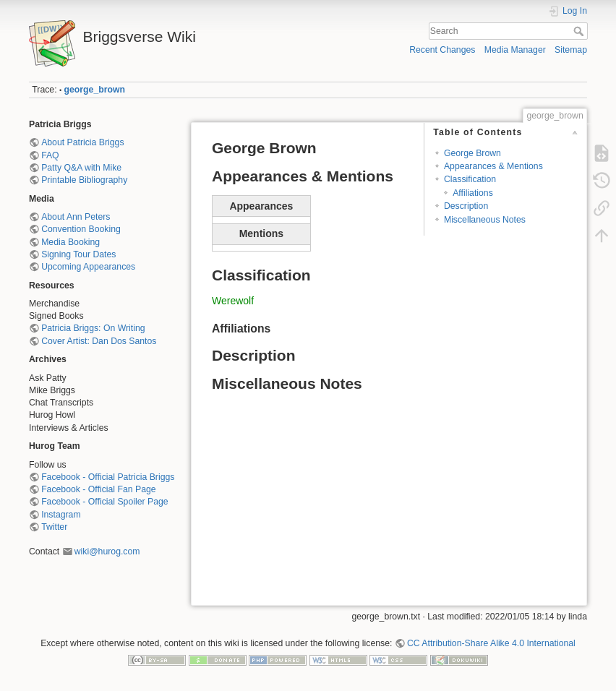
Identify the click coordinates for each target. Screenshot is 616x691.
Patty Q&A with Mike (81, 168)
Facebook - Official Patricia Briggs (108, 477)
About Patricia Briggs (82, 142)
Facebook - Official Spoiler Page (104, 502)
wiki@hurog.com (107, 551)
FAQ (50, 155)
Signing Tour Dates (78, 254)
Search (580, 31)
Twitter (54, 527)
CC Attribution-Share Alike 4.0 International (491, 643)
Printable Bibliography (84, 180)
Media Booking (70, 242)
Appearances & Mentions (493, 166)
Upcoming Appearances (88, 267)
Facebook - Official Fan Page (98, 489)
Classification (470, 179)
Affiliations (473, 193)
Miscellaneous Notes (485, 220)
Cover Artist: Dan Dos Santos (99, 341)
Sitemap (571, 50)
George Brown (472, 153)
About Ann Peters (76, 217)
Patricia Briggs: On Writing (93, 328)
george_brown (95, 90)
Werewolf (233, 301)
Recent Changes (442, 50)
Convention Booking (81, 229)
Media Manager (515, 50)
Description (466, 206)
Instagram (61, 515)
